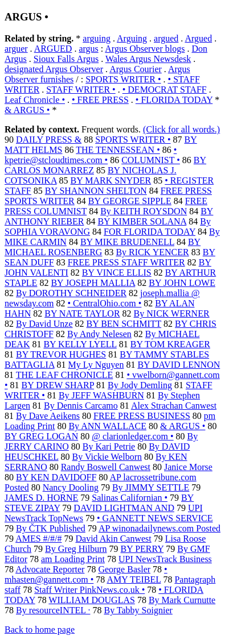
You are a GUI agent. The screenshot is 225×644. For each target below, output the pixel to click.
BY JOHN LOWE (182, 283)
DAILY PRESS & (49, 140)
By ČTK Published (51, 528)
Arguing (132, 38)
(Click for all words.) (181, 129)
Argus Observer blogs (145, 49)
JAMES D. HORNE (41, 498)
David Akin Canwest (113, 539)
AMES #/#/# (38, 539)
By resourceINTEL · (53, 610)
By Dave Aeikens (48, 416)
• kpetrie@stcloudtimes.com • (91, 155)
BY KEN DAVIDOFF (56, 477)
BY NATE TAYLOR (82, 313)
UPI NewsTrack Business (165, 559)
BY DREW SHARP (58, 385)
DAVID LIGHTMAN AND (124, 508)
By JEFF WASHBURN (101, 395)
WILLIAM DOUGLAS (92, 600)
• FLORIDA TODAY (174, 100)
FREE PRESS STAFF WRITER (126, 262)
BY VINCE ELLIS (117, 273)
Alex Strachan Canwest (174, 406)
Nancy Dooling (71, 487)
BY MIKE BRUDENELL (127, 242)
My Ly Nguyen (96, 365)
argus (88, 49)
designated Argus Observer (54, 69)
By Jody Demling (140, 385)
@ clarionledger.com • (132, 436)
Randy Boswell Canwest (106, 467)
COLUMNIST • (151, 160)
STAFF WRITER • (81, 90)
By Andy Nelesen (99, 334)
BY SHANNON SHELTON (96, 191)
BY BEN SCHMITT (124, 324)
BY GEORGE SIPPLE (130, 201)
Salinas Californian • (130, 498)
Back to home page (40, 630)
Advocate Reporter (50, 569)
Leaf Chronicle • (35, 100)
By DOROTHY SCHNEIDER (71, 293)
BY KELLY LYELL (80, 344)
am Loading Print (73, 559)
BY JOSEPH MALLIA (93, 283)
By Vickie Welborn (107, 457)
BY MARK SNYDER (111, 180)
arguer (16, 49)
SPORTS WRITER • (123, 79)
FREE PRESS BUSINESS (142, 416)
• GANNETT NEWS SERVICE (155, 518)
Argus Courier (136, 69)
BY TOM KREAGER (170, 344)
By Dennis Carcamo (81, 406)
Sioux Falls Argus (66, 59)
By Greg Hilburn (76, 549)
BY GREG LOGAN (41, 436)
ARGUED (53, 49)
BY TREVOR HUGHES (61, 354)
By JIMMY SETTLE (151, 487)
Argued (198, 38)
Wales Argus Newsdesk (148, 59)
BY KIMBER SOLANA (142, 221)
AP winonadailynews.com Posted (159, 528)
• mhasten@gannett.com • (86, 574)
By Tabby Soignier (138, 610)
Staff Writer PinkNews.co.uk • (89, 590)
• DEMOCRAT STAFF (165, 90)
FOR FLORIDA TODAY (150, 232)
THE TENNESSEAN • (118, 150)
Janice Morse (188, 467)
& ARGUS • (27, 110)
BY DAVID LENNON (179, 365)
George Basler (124, 569)
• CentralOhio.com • (105, 303)
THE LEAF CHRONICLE (65, 375)
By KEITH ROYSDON (144, 211)
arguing (97, 38)
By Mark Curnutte (182, 600)
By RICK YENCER (152, 252)
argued (166, 38)
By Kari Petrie (109, 446)
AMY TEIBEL (134, 579)
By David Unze (44, 324)
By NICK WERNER (172, 313)
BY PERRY (142, 549)
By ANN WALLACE (107, 426)
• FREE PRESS (100, 100)
